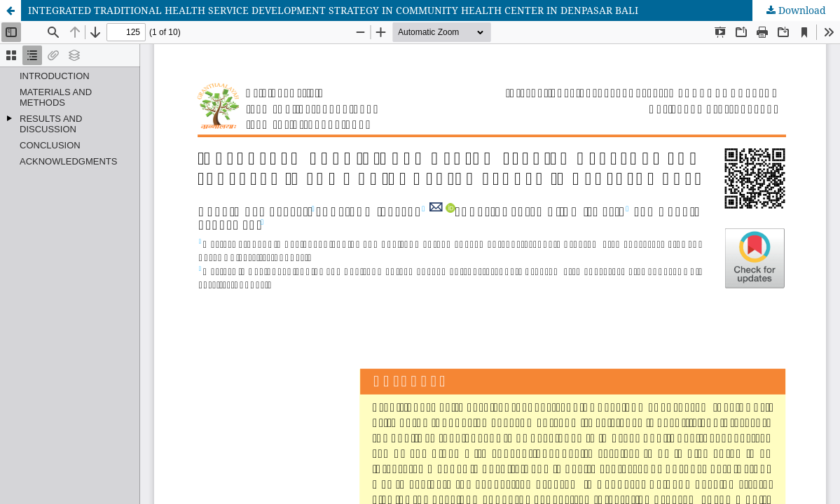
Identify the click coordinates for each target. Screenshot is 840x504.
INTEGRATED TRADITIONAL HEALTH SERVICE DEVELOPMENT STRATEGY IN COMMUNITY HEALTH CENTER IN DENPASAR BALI (333, 10)
